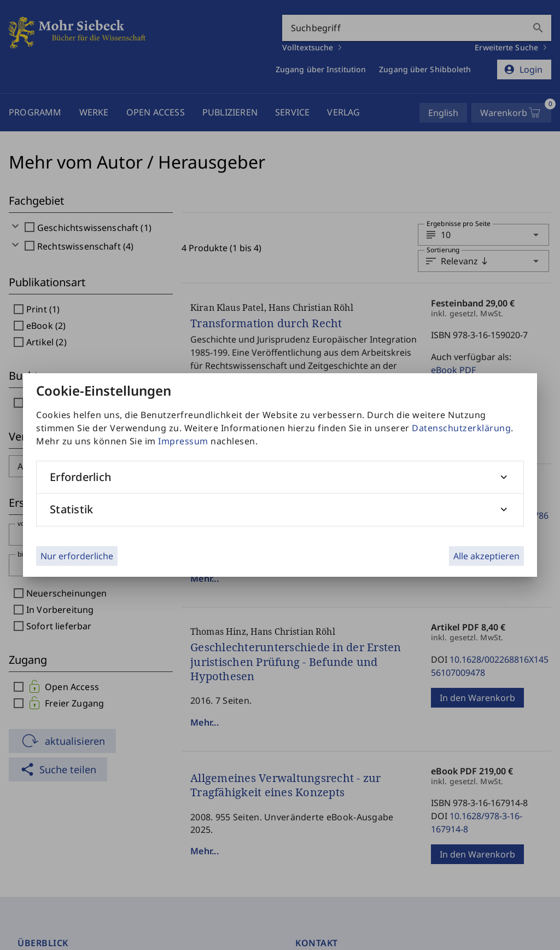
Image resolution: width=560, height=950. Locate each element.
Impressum (183, 441)
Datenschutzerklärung (461, 428)
